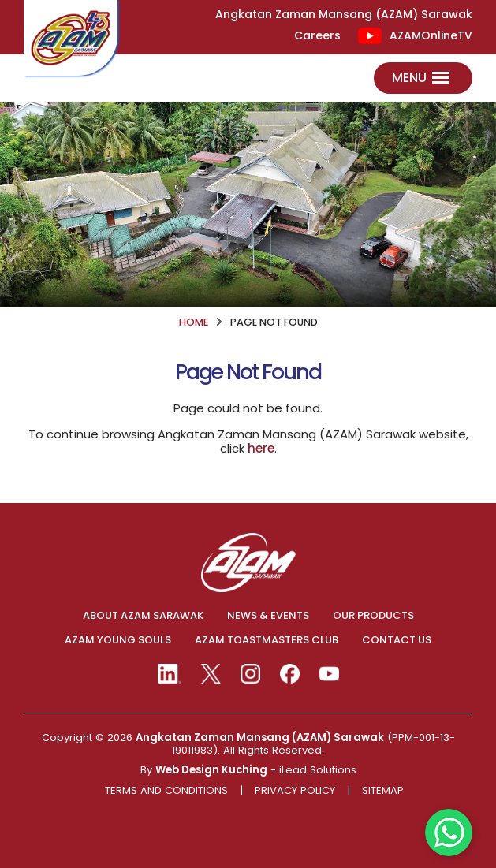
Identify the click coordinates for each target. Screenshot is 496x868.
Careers (317, 36)
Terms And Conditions (166, 791)
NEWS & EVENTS (268, 616)
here (261, 448)
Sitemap (383, 791)
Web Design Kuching (211, 770)
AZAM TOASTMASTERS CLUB (267, 640)
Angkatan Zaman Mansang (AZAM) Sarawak (260, 738)
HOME (194, 322)
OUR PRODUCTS (373, 616)
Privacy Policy (295, 791)
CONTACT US (397, 640)
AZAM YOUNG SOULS (118, 640)
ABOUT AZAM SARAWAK (143, 616)
